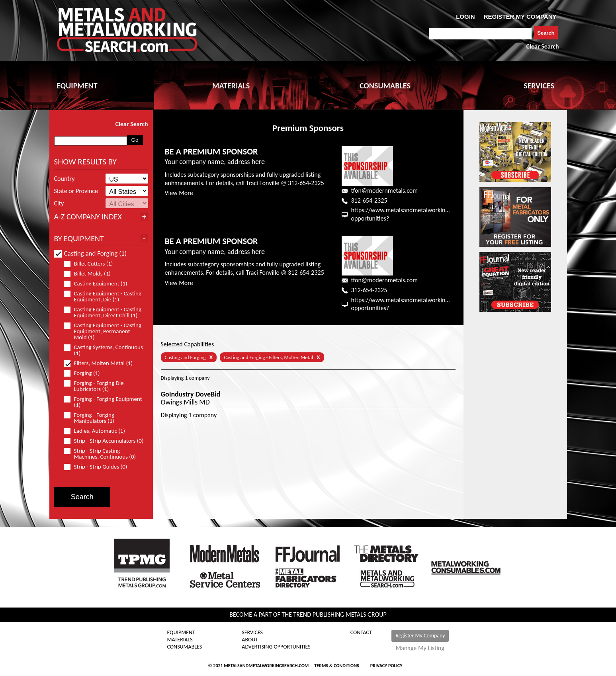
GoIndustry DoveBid (191, 394)
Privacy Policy (386, 666)
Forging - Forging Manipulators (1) (93, 418)
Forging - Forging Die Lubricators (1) (94, 386)
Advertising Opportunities (276, 647)
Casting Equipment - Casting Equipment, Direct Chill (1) (104, 313)
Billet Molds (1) (91, 274)
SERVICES (539, 86)
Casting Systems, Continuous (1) (104, 350)
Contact (361, 633)
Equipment (181, 633)
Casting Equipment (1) (99, 284)
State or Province (76, 191)
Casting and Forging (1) (91, 253)
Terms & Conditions (336, 666)
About (250, 640)
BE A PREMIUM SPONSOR (211, 151)
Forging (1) (85, 373)
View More (179, 193)
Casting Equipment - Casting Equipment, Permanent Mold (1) (103, 331)
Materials (180, 640)
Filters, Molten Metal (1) (102, 363)
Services (252, 633)
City (59, 203)
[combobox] (480, 34)
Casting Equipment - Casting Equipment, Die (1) (103, 297)
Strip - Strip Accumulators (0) (104, 441)
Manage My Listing (420, 648)
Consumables (185, 647)
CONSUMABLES (385, 86)
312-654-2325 (369, 200)
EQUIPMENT (77, 86)
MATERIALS (231, 86)
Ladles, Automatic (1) (98, 431)
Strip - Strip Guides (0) (99, 467)
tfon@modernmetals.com (384, 190)
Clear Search (543, 46)
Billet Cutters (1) (92, 264)
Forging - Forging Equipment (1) (103, 402)
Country (65, 179)
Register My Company (420, 636)
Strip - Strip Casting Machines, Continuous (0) (104, 454)
